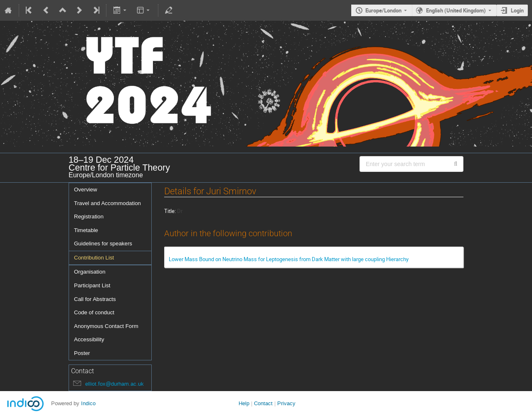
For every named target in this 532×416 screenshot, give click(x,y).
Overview (86, 190)
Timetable (86, 230)
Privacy (286, 403)
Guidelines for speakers (103, 243)
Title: (170, 211)
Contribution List (94, 258)
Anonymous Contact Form (106, 326)
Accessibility (89, 339)
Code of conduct (94, 312)
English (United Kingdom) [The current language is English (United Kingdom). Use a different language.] (456, 10)
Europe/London (383, 10)
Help (244, 403)
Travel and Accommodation (107, 203)
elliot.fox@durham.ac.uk (115, 384)
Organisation (90, 272)
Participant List (92, 285)
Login (517, 10)
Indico (88, 403)
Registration (89, 217)
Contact (263, 403)
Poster (82, 353)
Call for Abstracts (95, 299)
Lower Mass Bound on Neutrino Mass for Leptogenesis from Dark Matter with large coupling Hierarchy (289, 259)
